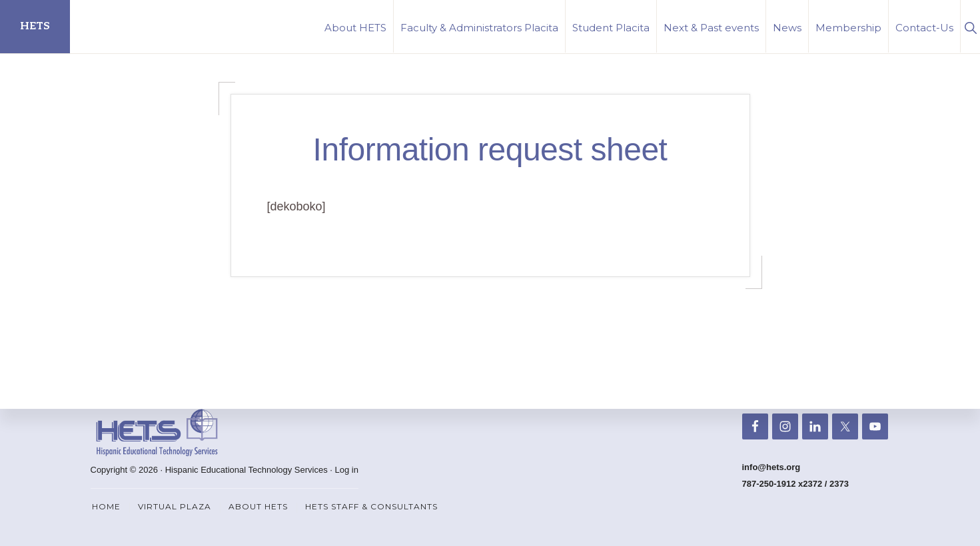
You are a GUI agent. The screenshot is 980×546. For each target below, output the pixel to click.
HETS (35, 26)
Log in (347, 470)
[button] (970, 26)
